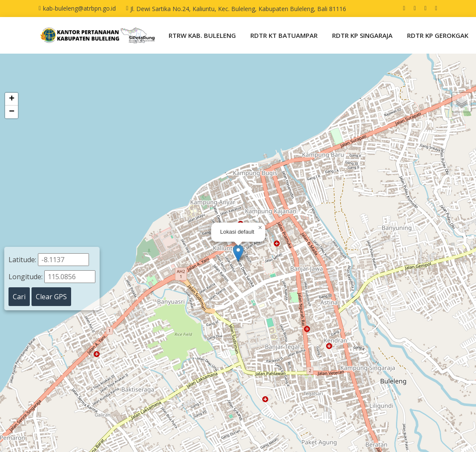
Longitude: (52, 277)
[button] (238, 253)
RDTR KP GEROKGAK (438, 35)
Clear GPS (51, 297)
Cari (19, 297)
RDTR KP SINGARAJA (362, 35)
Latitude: (49, 260)
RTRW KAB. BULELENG (202, 35)
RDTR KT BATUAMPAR (284, 35)
